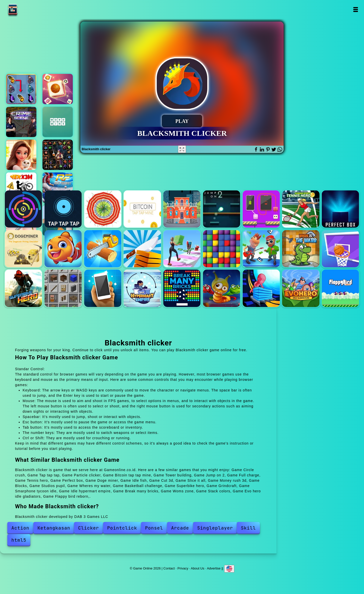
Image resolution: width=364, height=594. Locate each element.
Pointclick (122, 528)
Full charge (261, 209)
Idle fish (63, 249)
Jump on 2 (222, 209)
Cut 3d (103, 249)
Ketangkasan (54, 528)
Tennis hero (301, 209)
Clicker (89, 528)
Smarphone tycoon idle (103, 288)
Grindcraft (63, 288)
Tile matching (58, 89)
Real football (58, 188)
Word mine (58, 122)
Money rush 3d (182, 249)
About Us (198, 568)
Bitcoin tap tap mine (142, 209)
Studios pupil (261, 249)
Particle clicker (103, 209)
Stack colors (261, 288)
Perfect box (340, 209)
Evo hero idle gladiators (301, 288)
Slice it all (142, 249)
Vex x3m (21, 188)
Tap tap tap (63, 209)
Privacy (183, 568)
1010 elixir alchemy (58, 155)
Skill (248, 528)
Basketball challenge (340, 249)
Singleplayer (215, 528)
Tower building (182, 209)
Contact (169, 568)
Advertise (214, 568)
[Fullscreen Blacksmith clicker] (182, 149)
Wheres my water (301, 249)
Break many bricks (182, 288)
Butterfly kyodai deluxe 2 (21, 89)
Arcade (180, 528)
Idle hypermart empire (142, 288)
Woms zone (222, 288)
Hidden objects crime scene (21, 122)
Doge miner (23, 249)
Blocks (222, 249)
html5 (19, 540)
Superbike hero (23, 288)
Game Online (29, 9)
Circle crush (23, 209)
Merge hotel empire (21, 155)
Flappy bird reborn (340, 288)
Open (356, 9)
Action (20, 528)
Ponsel (154, 528)
